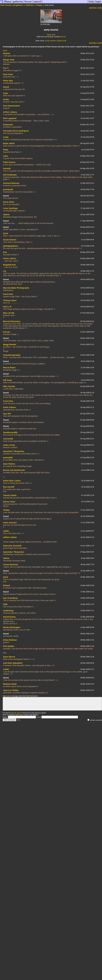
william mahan (10, 537)
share (5, 51)
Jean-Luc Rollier (11, 690)
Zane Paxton (9, 464)
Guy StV (7, 414)
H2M (5, 604)
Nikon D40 (51, 35)
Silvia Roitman (10, 640)
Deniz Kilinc (9, 202)
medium (53, 41)
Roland (7, 53)
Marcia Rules (9, 367)
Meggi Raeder (10, 344)
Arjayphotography (12, 355)
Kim (5, 252)
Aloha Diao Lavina (12, 481)
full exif (63, 37)
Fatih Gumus (9, 162)
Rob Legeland (10, 118)
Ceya (5, 93)
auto (65, 41)
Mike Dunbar (9, 386)
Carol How (8, 294)
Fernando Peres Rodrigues (16, 131)
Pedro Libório (10, 258)
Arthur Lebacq (10, 112)
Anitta (6, 99)
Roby (6, 150)
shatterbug (8, 610)
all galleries (18, 5)
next (100, 8)
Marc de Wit (9, 313)
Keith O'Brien (9, 407)
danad (6, 87)
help (18, 720)
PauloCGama (9, 617)
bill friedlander (10, 175)
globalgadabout (11, 246)
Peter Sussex (6, 5)
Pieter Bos (8, 81)
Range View (9, 60)
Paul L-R (7, 307)
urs (5, 271)
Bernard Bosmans (12, 321)
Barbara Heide (10, 684)
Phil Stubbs (9, 646)
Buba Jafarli (9, 143)
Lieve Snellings (10, 208)
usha (5, 156)
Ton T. (6, 68)
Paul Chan (8, 74)
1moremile (8, 439)
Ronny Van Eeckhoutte (14, 470)
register (19, 713)
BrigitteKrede (9, 265)
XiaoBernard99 (10, 432)
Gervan (7, 332)
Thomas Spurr (10, 300)
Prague (40, 5)
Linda (6, 137)
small (47, 41)
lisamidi (7, 168)
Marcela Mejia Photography (16, 288)
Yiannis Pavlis (10, 495)
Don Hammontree (11, 106)
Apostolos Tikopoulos (14, 451)
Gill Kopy (8, 380)
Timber (6, 510)
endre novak (9, 445)
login (13, 713)
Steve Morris (9, 657)
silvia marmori (10, 523)
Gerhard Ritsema (11, 183)
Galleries (30, 5)
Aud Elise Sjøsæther (13, 663)
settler (6, 531)
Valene (6, 214)
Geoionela (8, 125)
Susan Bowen (10, 240)
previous (93, 8)
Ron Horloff (9, 487)
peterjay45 (8, 189)
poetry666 (8, 457)
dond (6, 233)
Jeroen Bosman (11, 564)
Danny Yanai (9, 502)
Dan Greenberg (10, 598)
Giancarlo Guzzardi (12, 546)
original (60, 41)
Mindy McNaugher (12, 627)
